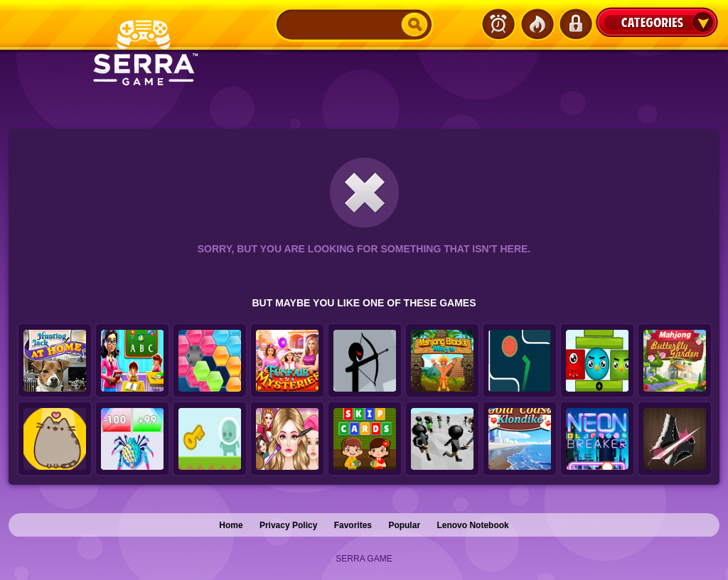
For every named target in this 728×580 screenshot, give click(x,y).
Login (575, 24)
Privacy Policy (288, 525)
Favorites (353, 525)
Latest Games (498, 24)
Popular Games (537, 24)
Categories (657, 22)
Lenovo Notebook (472, 525)
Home (231, 525)
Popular (404, 525)
